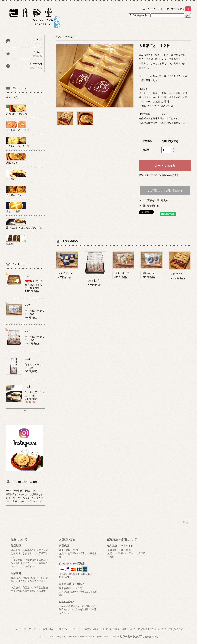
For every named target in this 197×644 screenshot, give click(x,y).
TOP (59, 37)
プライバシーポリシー (71, 629)
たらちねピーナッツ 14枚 (101, 280)
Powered (135, 636)
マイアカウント (155, 9)
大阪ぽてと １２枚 (182, 274)
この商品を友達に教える (155, 200)
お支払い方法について (96, 629)
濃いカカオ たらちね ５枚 (159, 273)
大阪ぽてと (71, 37)
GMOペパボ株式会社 (84, 636)
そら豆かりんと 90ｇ (71, 273)
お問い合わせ (50, 629)
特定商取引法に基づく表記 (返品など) (158, 175)
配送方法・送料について (123, 629)
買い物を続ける (151, 206)
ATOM (179, 629)
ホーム (18, 629)
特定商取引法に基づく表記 (152, 629)
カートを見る (181, 9)
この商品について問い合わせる (165, 191)
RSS (170, 629)
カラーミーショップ (47, 636)
